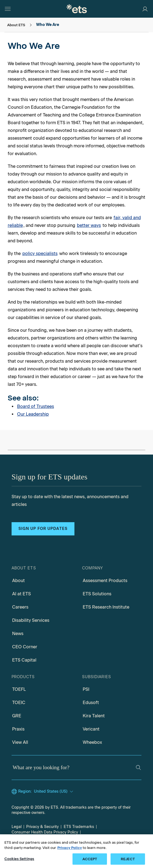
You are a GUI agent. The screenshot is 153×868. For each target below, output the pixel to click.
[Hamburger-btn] (8, 9)
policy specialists (40, 254)
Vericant (91, 729)
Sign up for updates (43, 529)
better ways (89, 225)
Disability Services (31, 620)
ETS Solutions (97, 594)
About (18, 581)
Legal (17, 827)
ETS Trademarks (79, 827)
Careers (20, 607)
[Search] (138, 768)
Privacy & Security (42, 827)
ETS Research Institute (106, 607)
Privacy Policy (70, 851)
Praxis (18, 729)
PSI (86, 689)
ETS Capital (24, 660)
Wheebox (92, 742)
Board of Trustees (36, 406)
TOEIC (19, 703)
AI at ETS (22, 594)
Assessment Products (105, 581)
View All (20, 742)
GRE (17, 716)
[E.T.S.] (77, 9)
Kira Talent (94, 716)
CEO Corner (25, 647)
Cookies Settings (19, 862)
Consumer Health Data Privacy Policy (45, 832)
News (18, 634)
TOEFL (19, 689)
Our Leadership (33, 414)
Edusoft (91, 703)
